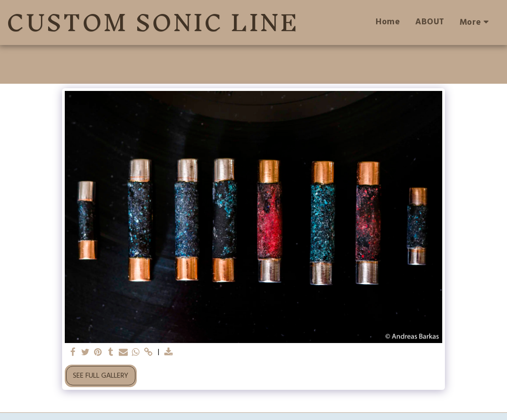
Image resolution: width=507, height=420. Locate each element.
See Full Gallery (101, 376)
